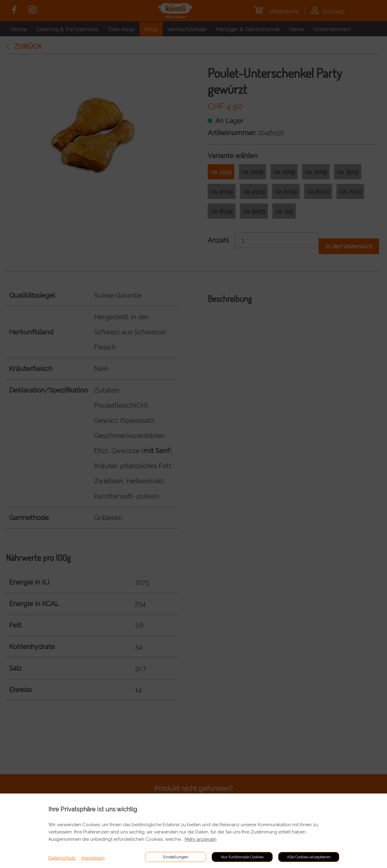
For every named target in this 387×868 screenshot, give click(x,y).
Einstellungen (176, 857)
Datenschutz (62, 858)
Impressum (93, 858)
